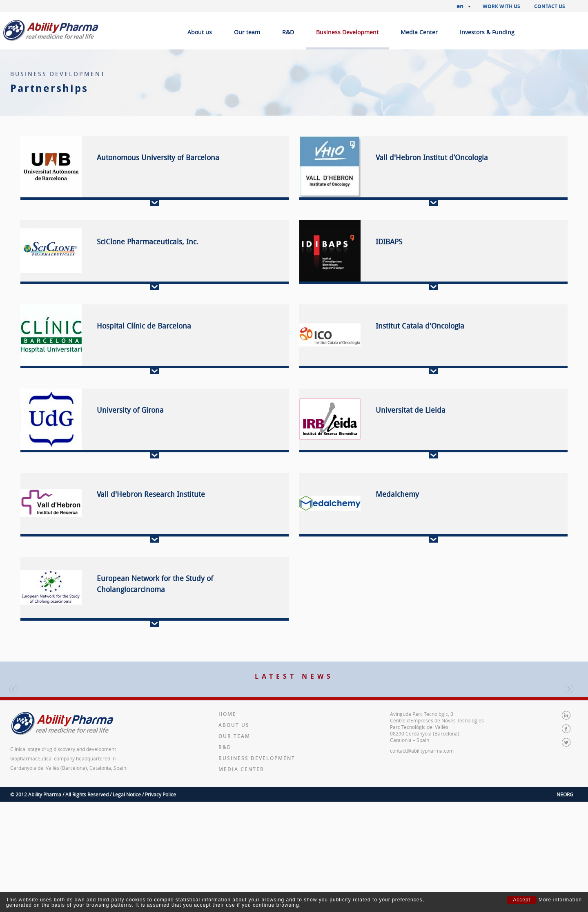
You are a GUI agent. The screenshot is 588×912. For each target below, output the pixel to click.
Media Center (419, 32)
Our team (247, 32)
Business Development (347, 32)
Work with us (501, 6)
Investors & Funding (487, 32)
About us (200, 32)
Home (227, 814)
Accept (522, 900)
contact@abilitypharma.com (422, 851)
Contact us (550, 6)
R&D (288, 32)
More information (560, 900)
